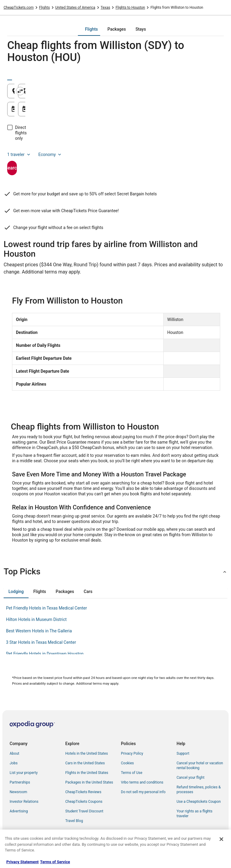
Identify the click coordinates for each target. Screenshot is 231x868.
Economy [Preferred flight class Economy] (51, 144)
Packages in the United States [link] (89, 782)
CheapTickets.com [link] (19, 8)
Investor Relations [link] (24, 802)
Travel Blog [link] (74, 821)
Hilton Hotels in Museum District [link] (36, 619)
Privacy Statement (22, 862)
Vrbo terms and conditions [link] (142, 782)
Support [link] (183, 753)
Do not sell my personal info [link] (143, 792)
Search (33, 157)
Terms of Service (55, 862)
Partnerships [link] (20, 782)
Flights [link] (45, 8)
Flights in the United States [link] (87, 773)
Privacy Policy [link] (132, 753)
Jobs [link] (14, 763)
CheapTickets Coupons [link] (84, 802)
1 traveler (19, 144)
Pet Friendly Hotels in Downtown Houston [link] (45, 654)
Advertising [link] (19, 811)
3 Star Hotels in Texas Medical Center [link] (41, 642)
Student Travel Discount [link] (84, 811)
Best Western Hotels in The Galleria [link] (39, 631)
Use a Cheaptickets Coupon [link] (199, 802)
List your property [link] (24, 773)
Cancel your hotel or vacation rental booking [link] (200, 766)
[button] (115, 572)
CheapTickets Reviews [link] (83, 792)
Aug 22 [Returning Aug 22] (138, 111)
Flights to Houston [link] (130, 8)
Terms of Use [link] (132, 773)
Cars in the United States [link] (85, 763)
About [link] (14, 753)
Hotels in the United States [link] (87, 753)
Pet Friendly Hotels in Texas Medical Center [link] (46, 608)
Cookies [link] (127, 763)
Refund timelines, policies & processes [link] (199, 790)
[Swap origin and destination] (117, 91)
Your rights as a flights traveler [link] (194, 814)
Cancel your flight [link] (191, 778)
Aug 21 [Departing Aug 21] (28, 111)
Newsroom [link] (18, 792)
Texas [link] (106, 8)
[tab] (91, 29)
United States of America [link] (75, 8)
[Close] (221, 839)
